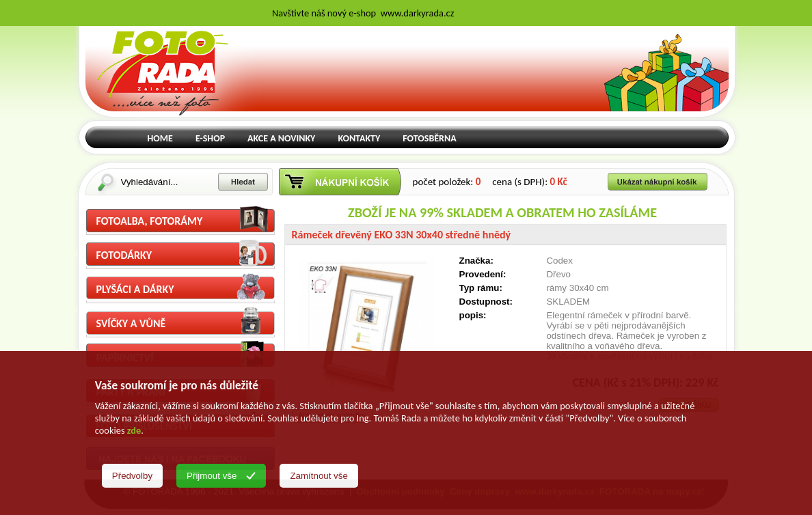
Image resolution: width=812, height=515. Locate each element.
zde (134, 430)
